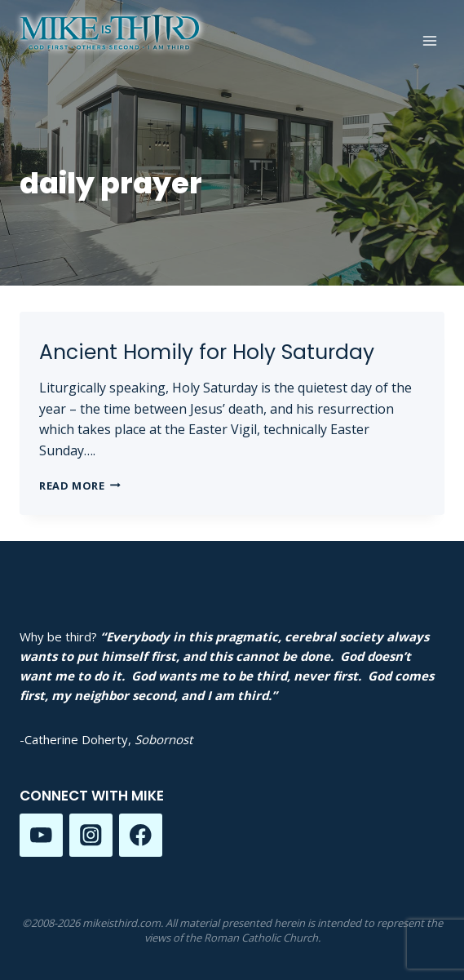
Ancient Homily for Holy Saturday (207, 352)
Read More (80, 486)
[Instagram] (91, 835)
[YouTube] (41, 835)
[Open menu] (429, 40)
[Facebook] (141, 835)
